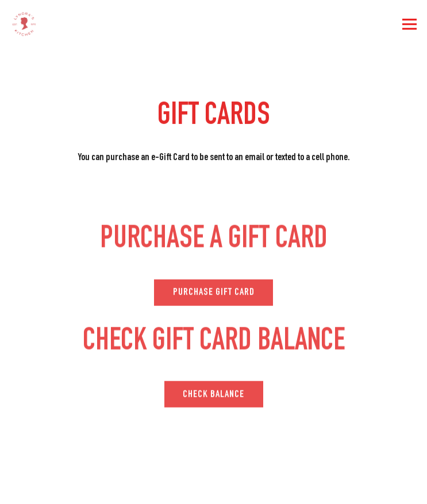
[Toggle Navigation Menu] (409, 24)
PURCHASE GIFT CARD (214, 294)
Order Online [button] (214, 488)
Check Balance (213, 396)
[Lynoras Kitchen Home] (59, 24)
